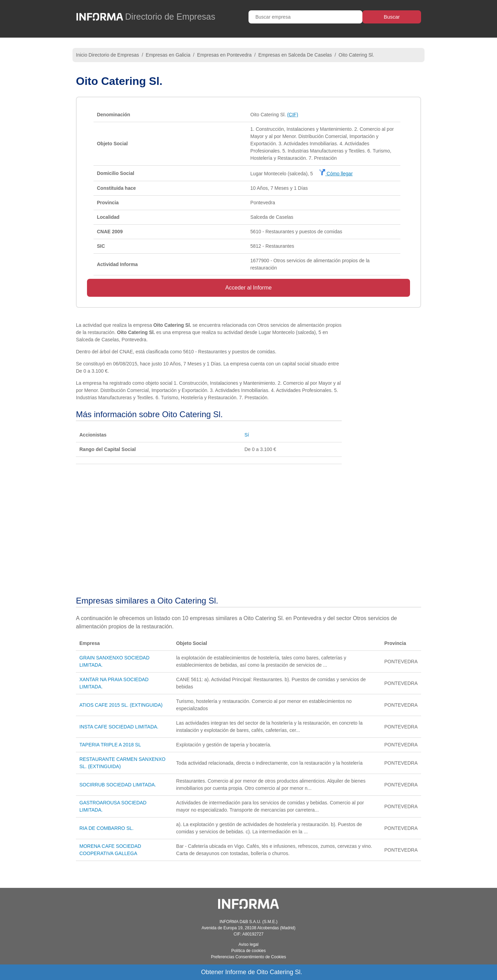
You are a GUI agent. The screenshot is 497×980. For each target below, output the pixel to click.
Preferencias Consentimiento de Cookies (248, 957)
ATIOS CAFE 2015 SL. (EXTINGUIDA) (121, 705)
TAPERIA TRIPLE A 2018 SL (110, 745)
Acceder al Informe (248, 288)
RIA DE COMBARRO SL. (106, 828)
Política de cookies (248, 951)
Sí (247, 435)
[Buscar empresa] (305, 17)
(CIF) (293, 115)
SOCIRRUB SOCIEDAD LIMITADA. (118, 785)
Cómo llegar (336, 174)
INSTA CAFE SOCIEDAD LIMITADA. (119, 727)
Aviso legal (248, 944)
